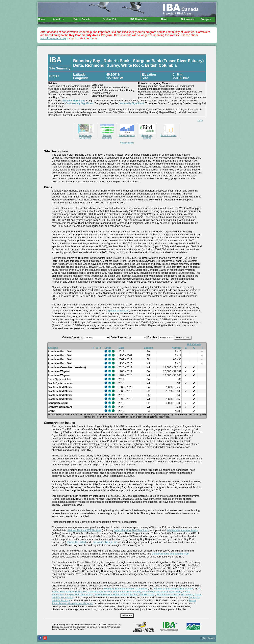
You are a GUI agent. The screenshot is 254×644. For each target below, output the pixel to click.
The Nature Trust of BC (104, 542)
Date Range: (119, 337)
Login (200, 120)
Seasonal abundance (107, 135)
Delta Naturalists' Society (127, 592)
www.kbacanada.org (53, 38)
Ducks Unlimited (77, 542)
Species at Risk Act (118, 310)
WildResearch (147, 594)
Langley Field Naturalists (79, 594)
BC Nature (187, 594)
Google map (85, 138)
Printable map (86, 134)
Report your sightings (147, 135)
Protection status (169, 134)
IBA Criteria (194, 344)
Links (108, 348)
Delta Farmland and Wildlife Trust (170, 554)
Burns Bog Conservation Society (93, 592)
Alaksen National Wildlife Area (84, 530)
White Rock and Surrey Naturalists (162, 592)
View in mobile (127, 143)
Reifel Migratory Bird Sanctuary (131, 530)
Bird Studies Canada (168, 594)
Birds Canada (209, 638)
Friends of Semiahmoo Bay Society (174, 589)
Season (148, 348)
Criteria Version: (73, 337)
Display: (153, 337)
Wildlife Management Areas (182, 530)
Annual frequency (127, 134)
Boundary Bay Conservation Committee (126, 589)
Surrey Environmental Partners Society (116, 594)
